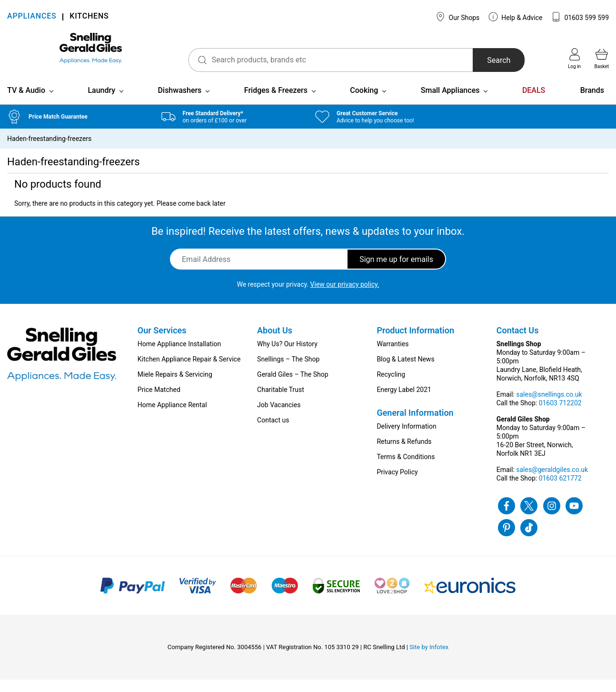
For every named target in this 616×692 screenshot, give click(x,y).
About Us (275, 343)
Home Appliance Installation (179, 356)
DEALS (534, 103)
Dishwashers (180, 103)
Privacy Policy (397, 484)
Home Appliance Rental (172, 417)
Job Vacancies (279, 417)
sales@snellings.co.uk (549, 407)
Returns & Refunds (404, 454)
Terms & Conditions (406, 469)
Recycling (391, 387)
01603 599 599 (580, 17)
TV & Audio (26, 103)
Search (483, 60)
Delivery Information (406, 439)
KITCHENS (89, 17)
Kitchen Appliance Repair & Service (189, 371)
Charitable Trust (281, 402)
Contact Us (518, 343)
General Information (415, 425)
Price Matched (159, 402)
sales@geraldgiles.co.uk (552, 482)
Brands (592, 103)
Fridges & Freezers (276, 103)
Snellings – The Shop (288, 371)
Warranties (392, 356)
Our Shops (457, 17)
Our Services (162, 343)
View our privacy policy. (345, 297)
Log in (574, 59)
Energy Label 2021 (404, 402)
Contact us (273, 432)
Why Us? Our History (287, 356)
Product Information (415, 343)
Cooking (364, 103)
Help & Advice (516, 17)
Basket (602, 59)
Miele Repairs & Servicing (175, 387)
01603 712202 (560, 415)
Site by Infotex (429, 659)
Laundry (101, 103)
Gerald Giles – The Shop (293, 387)
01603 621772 (560, 491)
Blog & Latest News (405, 371)
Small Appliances (450, 103)
